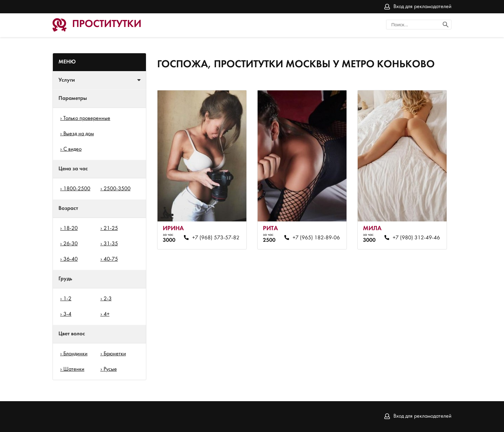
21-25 (111, 228)
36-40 (71, 259)
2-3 (108, 299)
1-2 (67, 299)
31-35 (111, 244)
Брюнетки (115, 354)
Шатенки (74, 369)
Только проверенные (87, 118)
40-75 (111, 259)
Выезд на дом (79, 134)
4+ (107, 314)
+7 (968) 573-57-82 (216, 238)
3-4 (67, 314)
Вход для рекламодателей (422, 7)
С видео (72, 149)
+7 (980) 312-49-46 (416, 238)
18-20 (71, 228)
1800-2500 (77, 189)
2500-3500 (117, 189)
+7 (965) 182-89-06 (316, 238)
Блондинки (75, 354)
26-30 (71, 244)
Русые (110, 369)
